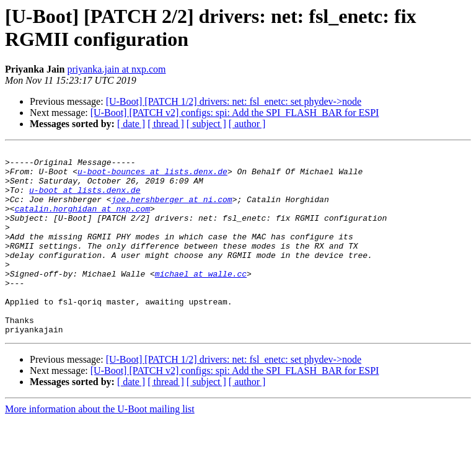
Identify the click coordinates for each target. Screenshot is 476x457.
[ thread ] (166, 124)
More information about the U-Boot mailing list (100, 446)
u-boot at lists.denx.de (85, 199)
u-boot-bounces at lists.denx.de (152, 177)
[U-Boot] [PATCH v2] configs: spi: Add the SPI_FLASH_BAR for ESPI (235, 113)
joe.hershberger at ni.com (172, 210)
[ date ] (131, 124)
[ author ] (247, 124)
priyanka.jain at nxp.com (116, 69)
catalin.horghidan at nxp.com (82, 221)
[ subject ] (206, 124)
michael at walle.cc (201, 299)
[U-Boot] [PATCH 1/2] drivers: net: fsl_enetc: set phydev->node (234, 101)
